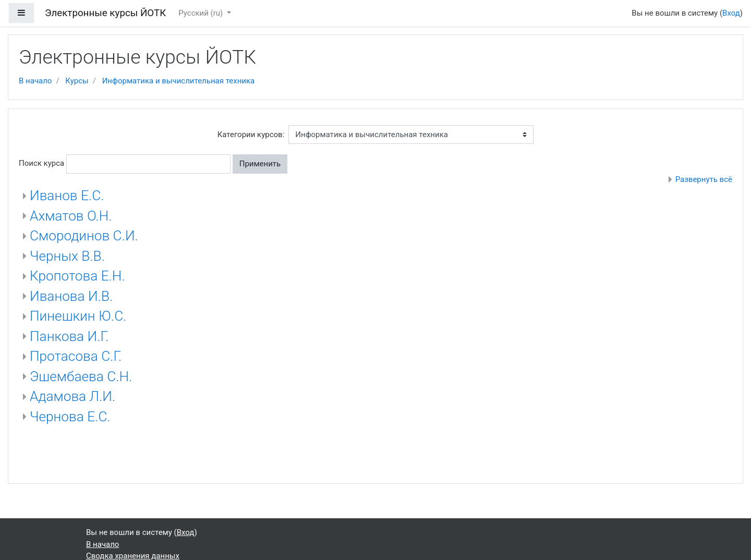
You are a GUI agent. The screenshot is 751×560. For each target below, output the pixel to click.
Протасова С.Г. (76, 356)
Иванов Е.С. (67, 196)
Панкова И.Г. (69, 336)
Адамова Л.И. (72, 396)
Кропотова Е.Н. (77, 276)
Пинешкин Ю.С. (78, 316)
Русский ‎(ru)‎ (202, 13)
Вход (731, 13)
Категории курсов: (251, 135)
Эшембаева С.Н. (81, 376)
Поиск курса (41, 163)
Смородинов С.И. (84, 236)
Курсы (77, 81)
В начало (35, 81)
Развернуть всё (704, 179)
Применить (260, 164)
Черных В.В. (67, 256)
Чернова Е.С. (70, 417)
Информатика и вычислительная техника (179, 81)
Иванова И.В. (71, 296)
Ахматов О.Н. (71, 216)
